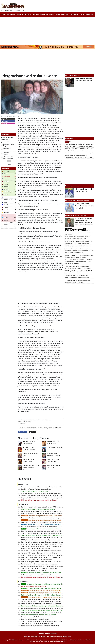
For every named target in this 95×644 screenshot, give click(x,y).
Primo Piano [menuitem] (74, 14)
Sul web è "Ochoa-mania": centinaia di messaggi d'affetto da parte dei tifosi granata (48, 527)
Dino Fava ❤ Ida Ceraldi (55, 447)
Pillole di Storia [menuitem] (85, 14)
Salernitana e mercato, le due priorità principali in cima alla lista (42, 617)
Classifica (5, 168)
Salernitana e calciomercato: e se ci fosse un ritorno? (38, 615)
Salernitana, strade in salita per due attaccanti (36, 549)
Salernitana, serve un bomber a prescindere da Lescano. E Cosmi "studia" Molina (48, 610)
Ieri (70, 142)
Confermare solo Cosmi (8, 149)
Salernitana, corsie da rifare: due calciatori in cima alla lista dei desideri (44, 538)
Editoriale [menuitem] (65, 14)
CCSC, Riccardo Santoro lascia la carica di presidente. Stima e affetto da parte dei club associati (53, 540)
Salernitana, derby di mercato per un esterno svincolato (39, 564)
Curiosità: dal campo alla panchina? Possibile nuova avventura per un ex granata (48, 602)
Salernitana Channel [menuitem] (47, 14)
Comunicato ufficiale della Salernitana (33, 586)
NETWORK (27, 637)
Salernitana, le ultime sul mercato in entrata (35, 491)
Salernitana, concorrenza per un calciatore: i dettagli (38, 509)
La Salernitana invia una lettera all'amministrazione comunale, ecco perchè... (46, 604)
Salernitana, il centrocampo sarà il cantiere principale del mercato (42, 533)
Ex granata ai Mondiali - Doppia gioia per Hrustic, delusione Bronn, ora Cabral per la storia (50, 557)
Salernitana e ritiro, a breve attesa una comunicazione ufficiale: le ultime (45, 531)
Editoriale (69, 75)
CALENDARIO (51, 637)
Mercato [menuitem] (36, 14)
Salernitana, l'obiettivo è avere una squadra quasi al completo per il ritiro (45, 613)
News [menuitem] (58, 14)
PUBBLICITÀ (43, 637)
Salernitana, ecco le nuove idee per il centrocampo (41, 591)
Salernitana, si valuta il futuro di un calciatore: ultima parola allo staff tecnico (46, 546)
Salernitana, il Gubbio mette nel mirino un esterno (37, 560)
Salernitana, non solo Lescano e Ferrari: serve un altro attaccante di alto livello (47, 555)
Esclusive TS (70, 215)
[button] (9, 161)
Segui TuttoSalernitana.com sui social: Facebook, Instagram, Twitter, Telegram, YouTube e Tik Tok (53, 498)
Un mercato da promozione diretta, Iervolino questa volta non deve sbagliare (46, 577)
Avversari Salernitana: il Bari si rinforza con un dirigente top (40, 553)
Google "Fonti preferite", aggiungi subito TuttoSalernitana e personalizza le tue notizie (49, 496)
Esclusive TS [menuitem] (27, 14)
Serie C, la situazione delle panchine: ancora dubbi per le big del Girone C (45, 566)
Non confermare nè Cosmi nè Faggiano (8, 157)
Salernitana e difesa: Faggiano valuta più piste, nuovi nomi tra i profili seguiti (49, 597)
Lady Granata (26, 420)
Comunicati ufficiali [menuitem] (14, 14)
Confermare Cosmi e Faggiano (9, 145)
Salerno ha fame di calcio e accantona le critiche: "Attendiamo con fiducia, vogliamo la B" (50, 507)
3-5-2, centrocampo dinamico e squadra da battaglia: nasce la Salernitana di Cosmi (48, 599)
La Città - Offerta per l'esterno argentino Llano (36, 489)
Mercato (68, 186)
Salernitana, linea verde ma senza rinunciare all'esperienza (40, 626)
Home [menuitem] (3, 14)
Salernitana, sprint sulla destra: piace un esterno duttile (39, 568)
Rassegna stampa (71, 201)
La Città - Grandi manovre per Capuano (34, 571)
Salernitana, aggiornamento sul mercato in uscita (37, 624)
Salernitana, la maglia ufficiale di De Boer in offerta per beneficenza (43, 514)
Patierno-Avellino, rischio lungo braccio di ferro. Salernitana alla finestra (44, 595)
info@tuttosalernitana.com (57, 642)
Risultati (9, 164)
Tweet (33, 432)
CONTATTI (59, 637)
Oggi (67, 142)
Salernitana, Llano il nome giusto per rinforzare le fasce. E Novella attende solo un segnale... (51, 621)
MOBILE (65, 637)
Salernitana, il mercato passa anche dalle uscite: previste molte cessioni (45, 542)
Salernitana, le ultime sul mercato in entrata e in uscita (41, 573)
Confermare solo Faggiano (8, 153)
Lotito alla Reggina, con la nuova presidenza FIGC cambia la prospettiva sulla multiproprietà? (51, 493)
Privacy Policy (53, 634)
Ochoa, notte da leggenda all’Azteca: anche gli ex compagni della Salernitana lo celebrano (51, 608)
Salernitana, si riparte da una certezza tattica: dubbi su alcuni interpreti (44, 551)
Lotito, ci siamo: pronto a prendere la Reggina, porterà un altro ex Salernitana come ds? (50, 544)
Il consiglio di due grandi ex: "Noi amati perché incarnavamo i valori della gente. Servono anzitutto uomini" (55, 511)
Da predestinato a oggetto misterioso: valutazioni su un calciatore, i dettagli (48, 588)
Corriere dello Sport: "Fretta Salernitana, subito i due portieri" (41, 562)
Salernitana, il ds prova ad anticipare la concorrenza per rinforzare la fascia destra (51, 516)
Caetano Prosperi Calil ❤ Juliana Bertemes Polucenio (31, 468)
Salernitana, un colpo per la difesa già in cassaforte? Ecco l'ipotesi (46, 593)
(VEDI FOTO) (35, 154)
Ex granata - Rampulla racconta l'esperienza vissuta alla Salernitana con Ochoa (47, 522)
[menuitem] (92, 14)
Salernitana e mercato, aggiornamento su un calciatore (42, 520)
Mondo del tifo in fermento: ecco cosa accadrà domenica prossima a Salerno (46, 518)
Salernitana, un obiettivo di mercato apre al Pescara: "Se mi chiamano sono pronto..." (49, 606)
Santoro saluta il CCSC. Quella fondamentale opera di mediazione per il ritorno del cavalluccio (55, 525)
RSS (69, 637)
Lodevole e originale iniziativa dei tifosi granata (36, 575)
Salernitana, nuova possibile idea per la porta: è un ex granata (41, 487)
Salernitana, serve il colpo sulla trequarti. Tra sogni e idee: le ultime (43, 535)
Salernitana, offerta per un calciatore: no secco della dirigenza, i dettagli (47, 584)
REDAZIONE (35, 637)
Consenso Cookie (43, 634)
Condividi (22, 432)
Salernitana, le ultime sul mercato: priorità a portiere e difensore (44, 529)
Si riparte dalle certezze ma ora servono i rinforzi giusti (39, 500)
